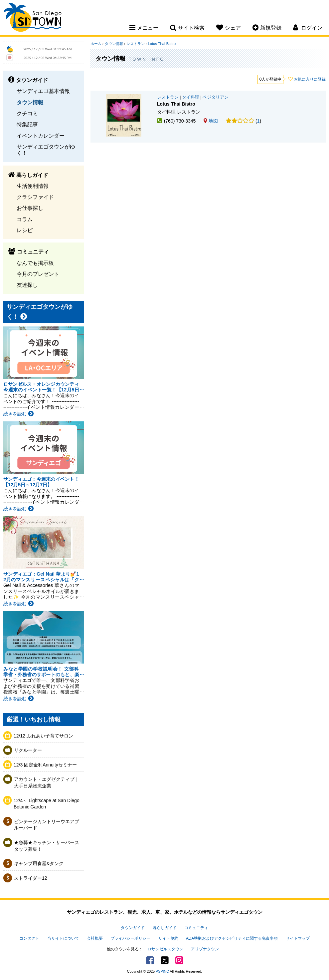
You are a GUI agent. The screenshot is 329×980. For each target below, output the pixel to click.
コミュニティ (196, 928)
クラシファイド (35, 197)
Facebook (150, 960)
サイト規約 (168, 938)
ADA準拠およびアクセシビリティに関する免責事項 (232, 938)
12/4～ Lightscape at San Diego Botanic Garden (47, 804)
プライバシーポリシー (130, 938)
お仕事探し (30, 208)
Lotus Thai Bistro (162, 44)
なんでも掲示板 (35, 263)
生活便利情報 (33, 186)
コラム (25, 219)
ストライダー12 (31, 878)
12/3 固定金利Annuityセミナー (45, 765)
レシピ (25, 230)
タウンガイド (133, 928)
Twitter (165, 960)
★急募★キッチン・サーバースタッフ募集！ (47, 846)
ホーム (96, 44)
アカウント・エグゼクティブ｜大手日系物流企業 (47, 782)
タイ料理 (191, 97)
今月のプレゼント (38, 274)
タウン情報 (30, 102)
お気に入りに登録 (310, 79)
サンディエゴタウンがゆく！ (46, 150)
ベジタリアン (216, 97)
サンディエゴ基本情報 (43, 91)
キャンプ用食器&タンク (39, 863)
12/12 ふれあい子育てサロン (46, 736)
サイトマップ (298, 938)
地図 (211, 121)
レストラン (136, 44)
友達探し (27, 285)
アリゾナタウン (205, 949)
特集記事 (27, 124)
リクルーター (28, 750)
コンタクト (29, 938)
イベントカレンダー (41, 136)
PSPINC (162, 971)
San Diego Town (32, 18)
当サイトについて (63, 938)
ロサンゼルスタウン (165, 949)
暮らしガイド (165, 928)
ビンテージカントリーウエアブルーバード (47, 825)
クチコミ (27, 113)
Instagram (179, 960)
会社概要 (95, 938)
